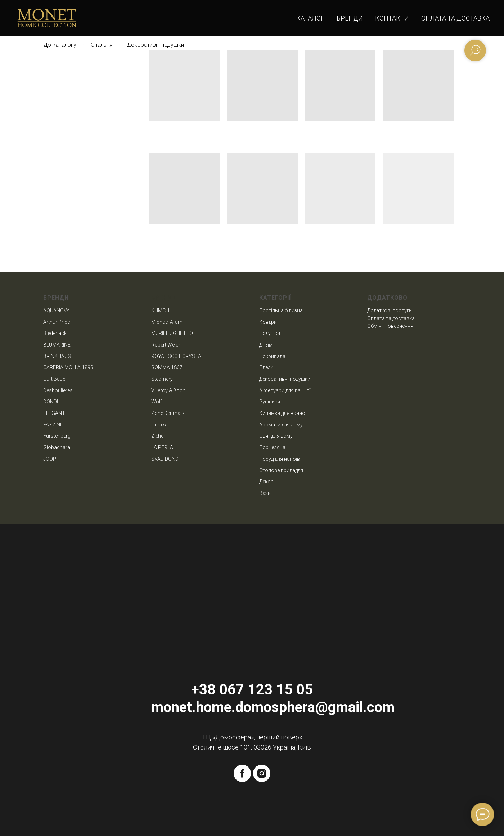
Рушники (270, 402)
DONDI (51, 402)
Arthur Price (57, 322)
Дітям (266, 345)
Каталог (310, 18)
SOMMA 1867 (167, 367)
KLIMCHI (161, 310)
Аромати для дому (281, 425)
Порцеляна (272, 447)
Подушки (270, 333)
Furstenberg (57, 436)
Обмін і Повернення (390, 326)
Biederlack (55, 333)
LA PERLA (162, 447)
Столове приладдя (281, 470)
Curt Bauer (55, 379)
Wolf (157, 402)
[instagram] (262, 773)
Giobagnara (57, 447)
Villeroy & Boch (168, 390)
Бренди (350, 18)
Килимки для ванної (283, 413)
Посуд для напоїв (280, 459)
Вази (265, 493)
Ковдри (268, 322)
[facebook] (242, 773)
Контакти (392, 18)
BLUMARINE (57, 345)
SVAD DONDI (165, 459)
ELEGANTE (56, 413)
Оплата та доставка (455, 18)
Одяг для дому (276, 436)
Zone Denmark (168, 413)
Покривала (272, 356)
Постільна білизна (281, 310)
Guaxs (159, 425)
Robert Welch (166, 345)
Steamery (162, 379)
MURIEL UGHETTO (172, 333)
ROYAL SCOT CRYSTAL (177, 356)
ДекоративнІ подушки (285, 379)
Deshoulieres (58, 390)
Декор (266, 482)
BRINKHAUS (57, 356)
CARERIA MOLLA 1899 (68, 367)
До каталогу (60, 45)
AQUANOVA (57, 310)
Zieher (158, 436)
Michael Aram (167, 322)
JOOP (50, 459)
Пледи (266, 367)
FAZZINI (52, 425)
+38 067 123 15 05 (252, 690)
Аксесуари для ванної (285, 390)
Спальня (102, 45)
